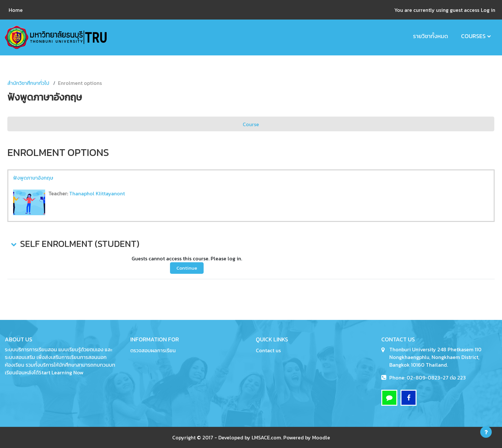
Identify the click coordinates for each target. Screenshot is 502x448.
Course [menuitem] (251, 124)
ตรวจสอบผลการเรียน (153, 350)
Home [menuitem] (16, 10)
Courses (473, 36)
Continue (187, 268)
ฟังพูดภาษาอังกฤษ (33, 178)
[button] (13, 244)
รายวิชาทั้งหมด (431, 36)
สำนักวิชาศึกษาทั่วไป (28, 83)
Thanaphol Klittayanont (97, 193)
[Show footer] (486, 432)
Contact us (268, 350)
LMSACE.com (266, 437)
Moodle (321, 437)
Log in (488, 10)
